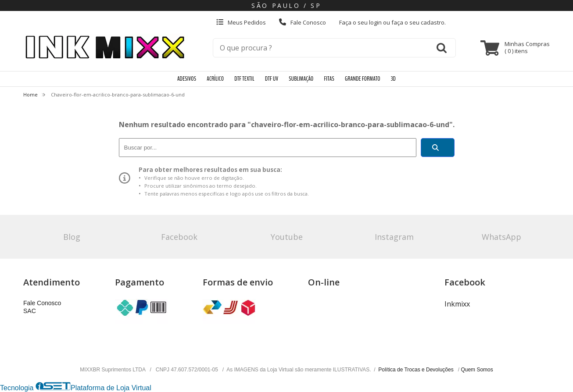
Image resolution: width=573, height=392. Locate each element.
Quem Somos (477, 370)
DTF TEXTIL (244, 79)
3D (393, 79)
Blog (72, 237)
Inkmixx (457, 304)
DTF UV (272, 79)
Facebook (179, 237)
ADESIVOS (187, 79)
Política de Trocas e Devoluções (417, 370)
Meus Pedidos (241, 22)
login (376, 22)
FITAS (329, 79)
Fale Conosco (303, 22)
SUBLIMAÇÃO (301, 79)
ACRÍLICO (215, 79)
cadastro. (433, 22)
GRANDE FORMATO (363, 79)
